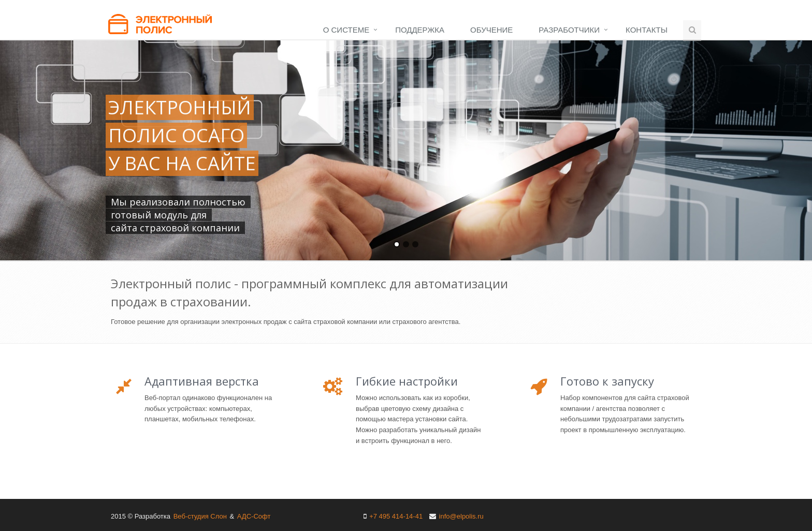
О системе (346, 30)
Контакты (647, 30)
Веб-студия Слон (200, 516)
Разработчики (569, 30)
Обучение (491, 30)
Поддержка (420, 30)
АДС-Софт (254, 516)
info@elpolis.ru (461, 516)
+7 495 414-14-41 (396, 516)
